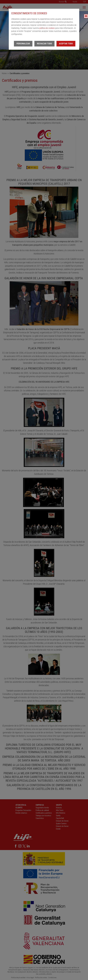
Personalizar (23, 44)
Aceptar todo (66, 44)
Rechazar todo (44, 44)
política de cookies (47, 28)
